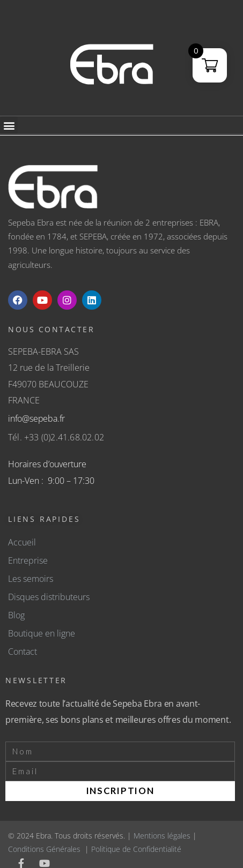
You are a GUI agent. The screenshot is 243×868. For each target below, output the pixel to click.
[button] (9, 125)
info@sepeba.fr (36, 418)
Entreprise (28, 560)
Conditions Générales (44, 849)
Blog (16, 615)
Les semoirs (31, 579)
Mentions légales (162, 836)
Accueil (22, 542)
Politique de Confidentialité (136, 849)
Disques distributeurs (49, 597)
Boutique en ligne (42, 633)
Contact (23, 652)
